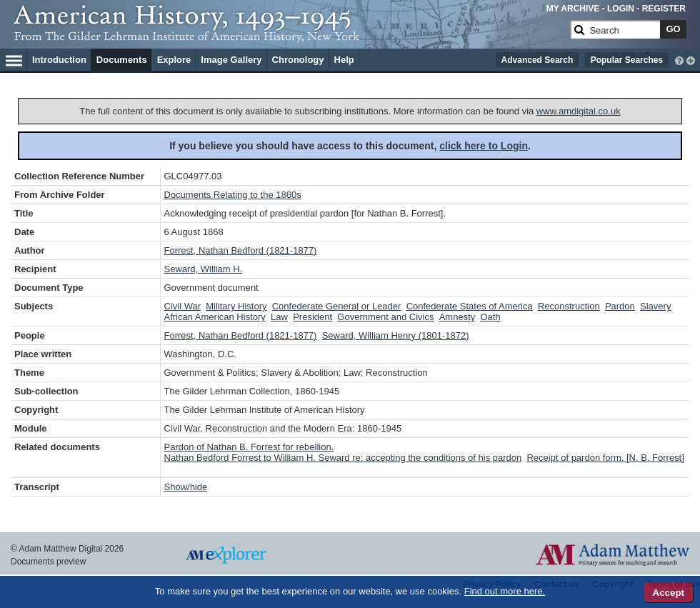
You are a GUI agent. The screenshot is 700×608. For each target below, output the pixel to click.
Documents (122, 60)
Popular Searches (627, 60)
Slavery (655, 306)
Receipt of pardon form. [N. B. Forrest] (605, 458)
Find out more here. (505, 591)
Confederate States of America (470, 306)
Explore (174, 60)
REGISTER (664, 9)
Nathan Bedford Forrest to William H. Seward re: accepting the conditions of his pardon (343, 458)
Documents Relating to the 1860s (233, 195)
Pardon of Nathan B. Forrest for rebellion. (249, 447)
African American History (215, 317)
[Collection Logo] (289, 35)
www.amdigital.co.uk (579, 111)
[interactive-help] (679, 59)
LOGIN (621, 9)
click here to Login (484, 146)
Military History (236, 306)
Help (344, 60)
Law (279, 317)
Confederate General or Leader (337, 306)
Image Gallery (231, 60)
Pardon (620, 306)
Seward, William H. (204, 269)
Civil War (183, 306)
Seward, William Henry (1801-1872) (396, 335)
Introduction (59, 60)
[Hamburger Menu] (14, 59)
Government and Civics (385, 317)
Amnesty (457, 317)
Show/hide (186, 487)
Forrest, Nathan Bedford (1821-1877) (241, 250)
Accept (669, 593)
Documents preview (48, 562)
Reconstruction (569, 306)
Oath (490, 317)
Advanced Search (537, 60)
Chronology (298, 60)
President (312, 317)
